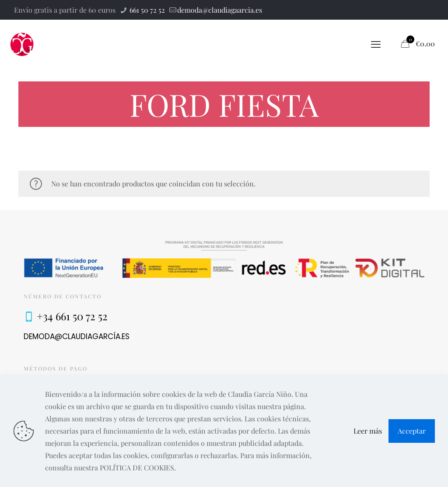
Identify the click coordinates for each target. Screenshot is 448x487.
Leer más (368, 431)
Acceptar (412, 431)
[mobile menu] (376, 44)
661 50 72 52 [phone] (146, 10)
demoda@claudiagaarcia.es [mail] (220, 10)
